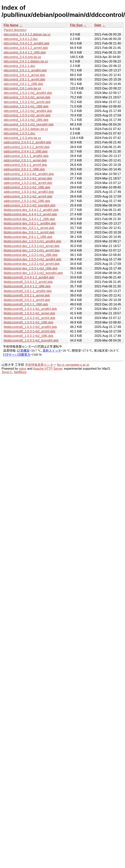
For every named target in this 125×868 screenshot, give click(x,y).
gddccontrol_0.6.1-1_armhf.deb (25, 165)
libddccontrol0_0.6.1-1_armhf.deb (27, 300)
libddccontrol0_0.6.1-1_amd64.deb (28, 291)
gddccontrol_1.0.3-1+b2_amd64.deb (29, 192)
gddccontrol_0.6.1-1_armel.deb (25, 160)
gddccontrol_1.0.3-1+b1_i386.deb (27, 187)
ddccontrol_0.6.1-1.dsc (19, 66)
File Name (11, 25)
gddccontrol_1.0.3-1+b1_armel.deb (28, 178)
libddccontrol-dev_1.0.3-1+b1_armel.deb (32, 246)
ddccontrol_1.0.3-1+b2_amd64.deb (28, 111)
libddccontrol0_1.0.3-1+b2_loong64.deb (31, 340)
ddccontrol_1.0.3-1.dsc (19, 133)
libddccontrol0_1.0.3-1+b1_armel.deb (29, 313)
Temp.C (7, 372)
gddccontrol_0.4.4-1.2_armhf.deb (27, 147)
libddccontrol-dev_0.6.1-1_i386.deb (28, 237)
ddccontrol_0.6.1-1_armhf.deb (24, 79)
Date (98, 25)
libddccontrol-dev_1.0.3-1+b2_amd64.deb (32, 259)
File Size (76, 25)
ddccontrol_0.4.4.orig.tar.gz (22, 57)
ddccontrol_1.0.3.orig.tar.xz (22, 138)
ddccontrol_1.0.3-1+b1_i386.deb (26, 106)
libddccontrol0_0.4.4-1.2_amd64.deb (29, 277)
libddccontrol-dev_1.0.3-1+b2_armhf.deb (32, 264)
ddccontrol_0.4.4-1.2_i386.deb (25, 52)
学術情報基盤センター (41, 365)
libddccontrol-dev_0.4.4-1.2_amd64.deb (31, 210)
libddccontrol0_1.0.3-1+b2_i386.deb (28, 336)
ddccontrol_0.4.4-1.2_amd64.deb (27, 43)
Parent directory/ (15, 30)
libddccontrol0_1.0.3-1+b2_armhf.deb (30, 331)
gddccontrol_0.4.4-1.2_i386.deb (26, 151)
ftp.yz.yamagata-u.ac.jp (73, 365)
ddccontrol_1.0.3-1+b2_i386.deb (26, 120)
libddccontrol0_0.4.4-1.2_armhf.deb (28, 282)
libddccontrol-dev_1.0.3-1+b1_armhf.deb (32, 250)
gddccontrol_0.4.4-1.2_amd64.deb (27, 142)
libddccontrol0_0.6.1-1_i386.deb (26, 304)
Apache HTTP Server (48, 369)
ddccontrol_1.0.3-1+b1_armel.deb (27, 97)
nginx (23, 369)
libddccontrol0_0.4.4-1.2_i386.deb (27, 286)
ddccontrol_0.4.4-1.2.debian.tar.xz (27, 34)
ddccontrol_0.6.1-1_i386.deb (23, 84)
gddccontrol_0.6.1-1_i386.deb (24, 169)
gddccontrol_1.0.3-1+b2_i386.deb (27, 201)
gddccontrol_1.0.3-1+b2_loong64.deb (30, 205)
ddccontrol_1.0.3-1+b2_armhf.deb (27, 115)
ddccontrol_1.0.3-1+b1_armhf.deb (27, 102)
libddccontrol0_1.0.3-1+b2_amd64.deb (30, 327)
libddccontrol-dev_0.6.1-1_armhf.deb (29, 232)
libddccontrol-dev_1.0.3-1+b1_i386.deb (31, 255)
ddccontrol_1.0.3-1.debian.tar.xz (26, 129)
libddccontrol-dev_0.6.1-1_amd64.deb (30, 223)
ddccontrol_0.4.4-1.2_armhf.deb (26, 48)
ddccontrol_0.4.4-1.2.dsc (21, 39)
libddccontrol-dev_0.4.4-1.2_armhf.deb (30, 214)
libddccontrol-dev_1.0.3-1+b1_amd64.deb (32, 241)
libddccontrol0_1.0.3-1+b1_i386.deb (28, 322)
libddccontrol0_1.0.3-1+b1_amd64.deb (30, 309)
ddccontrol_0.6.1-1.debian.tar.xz (26, 61)
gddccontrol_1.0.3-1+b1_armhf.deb (28, 183)
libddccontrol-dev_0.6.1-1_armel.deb (29, 228)
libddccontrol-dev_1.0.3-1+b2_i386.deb (31, 268)
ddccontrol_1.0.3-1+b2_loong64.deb (29, 124)
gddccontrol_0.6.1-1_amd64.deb (26, 156)
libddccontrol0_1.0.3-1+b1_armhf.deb (30, 318)
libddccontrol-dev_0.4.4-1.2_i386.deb (29, 219)
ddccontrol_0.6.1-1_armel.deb (24, 75)
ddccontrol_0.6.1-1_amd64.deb (25, 70)
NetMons (20, 372)
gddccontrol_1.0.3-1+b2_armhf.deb (28, 196)
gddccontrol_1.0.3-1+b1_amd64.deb (29, 174)
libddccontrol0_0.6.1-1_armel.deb (27, 295)
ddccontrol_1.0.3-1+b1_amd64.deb (28, 93)
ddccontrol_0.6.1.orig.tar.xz (22, 88)
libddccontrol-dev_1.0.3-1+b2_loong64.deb (33, 273)
